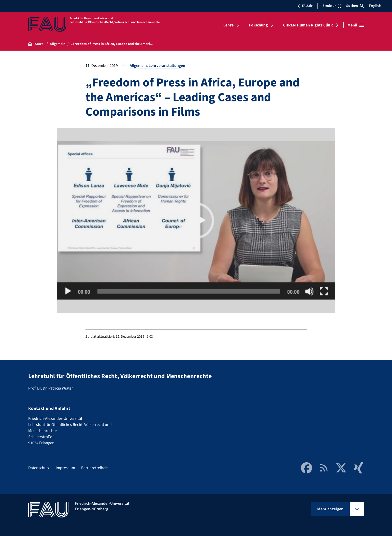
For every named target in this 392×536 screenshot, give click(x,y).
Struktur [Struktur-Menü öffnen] (332, 6)
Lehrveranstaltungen (167, 66)
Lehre (228, 25)
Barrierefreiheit (94, 468)
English (375, 6)
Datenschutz (39, 468)
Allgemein (138, 66)
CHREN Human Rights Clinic (308, 25)
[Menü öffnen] (356, 25)
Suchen (355, 6)
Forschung (258, 25)
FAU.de (305, 6)
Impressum (65, 468)
